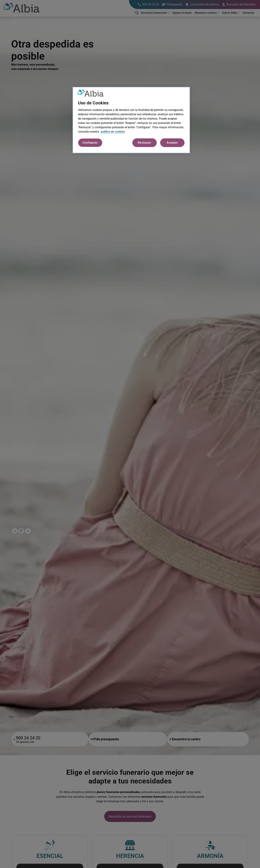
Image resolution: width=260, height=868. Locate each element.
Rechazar (144, 143)
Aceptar (172, 143)
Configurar (90, 143)
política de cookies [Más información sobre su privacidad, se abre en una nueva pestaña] (113, 132)
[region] (131, 120)
